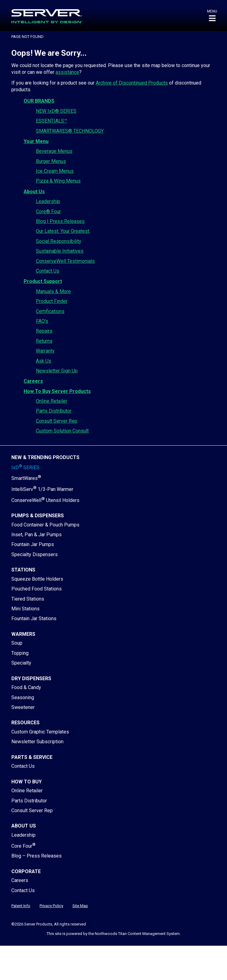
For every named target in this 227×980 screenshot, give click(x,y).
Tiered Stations (28, 599)
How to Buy (27, 782)
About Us (34, 192)
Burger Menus (51, 161)
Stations (23, 570)
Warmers (23, 634)
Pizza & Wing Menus (58, 181)
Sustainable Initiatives (60, 251)
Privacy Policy (51, 906)
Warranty (45, 351)
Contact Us (48, 271)
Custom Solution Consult (62, 431)
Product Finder (52, 301)
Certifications (50, 311)
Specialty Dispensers (35, 554)
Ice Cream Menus (55, 171)
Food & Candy (26, 687)
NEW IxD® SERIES (56, 111)
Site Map (80, 906)
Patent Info (21, 906)
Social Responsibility (59, 241)
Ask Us (44, 361)
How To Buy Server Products (57, 391)
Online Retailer (52, 401)
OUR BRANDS (39, 101)
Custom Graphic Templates (40, 732)
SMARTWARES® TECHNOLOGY (70, 131)
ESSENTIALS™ (52, 121)
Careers (33, 381)
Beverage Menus (54, 151)
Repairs (44, 331)
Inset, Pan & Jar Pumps (37, 535)
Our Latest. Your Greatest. (63, 231)
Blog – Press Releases (37, 856)
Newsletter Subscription (37, 742)
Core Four (23, 846)
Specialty (21, 663)
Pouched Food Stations (37, 589)
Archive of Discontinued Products (132, 83)
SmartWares (26, 478)
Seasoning (23, 697)
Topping (20, 653)
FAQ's (42, 321)
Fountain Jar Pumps (33, 544)
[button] (212, 15)
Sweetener (23, 707)
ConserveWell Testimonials (65, 261)
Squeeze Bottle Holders (37, 579)
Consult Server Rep (57, 421)
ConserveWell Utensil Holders (45, 500)
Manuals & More (53, 291)
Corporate (26, 871)
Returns (44, 341)
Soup (17, 643)
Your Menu (36, 141)
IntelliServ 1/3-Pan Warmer (42, 489)
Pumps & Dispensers (38, 516)
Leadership (48, 201)
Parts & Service (32, 757)
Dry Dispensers (31, 678)
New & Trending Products (45, 457)
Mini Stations (25, 609)
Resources (25, 723)
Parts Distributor (54, 411)
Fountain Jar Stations (34, 618)
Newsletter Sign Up (57, 371)
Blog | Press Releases (60, 221)
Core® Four (48, 211)
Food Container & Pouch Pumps (45, 525)
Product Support (43, 281)
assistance (67, 72)
